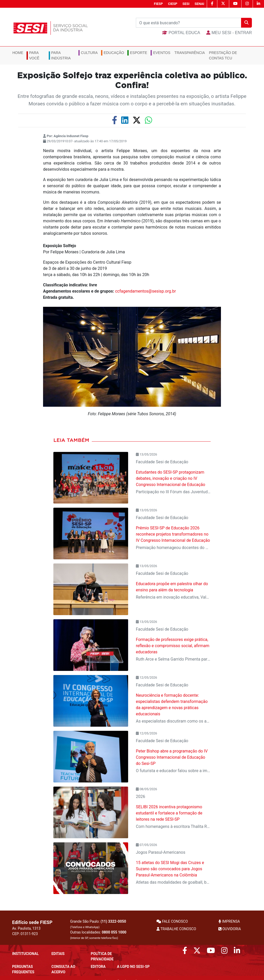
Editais (58, 954)
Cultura (89, 53)
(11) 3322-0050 (113, 921)
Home (18, 53)
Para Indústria (61, 55)
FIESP (158, 4)
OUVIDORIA (230, 929)
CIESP (173, 4)
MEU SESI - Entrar (229, 33)
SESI (186, 4)
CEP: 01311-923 (25, 934)
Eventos (162, 53)
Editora (98, 967)
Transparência (190, 53)
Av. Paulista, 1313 (26, 928)
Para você (34, 55)
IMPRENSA (229, 921)
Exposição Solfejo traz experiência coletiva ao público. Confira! (132, 81)
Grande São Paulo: (98, 924)
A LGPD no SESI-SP (133, 967)
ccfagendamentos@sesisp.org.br (145, 291)
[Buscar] (189, 23)
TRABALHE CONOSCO (176, 929)
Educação (114, 53)
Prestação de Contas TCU (223, 55)
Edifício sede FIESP (32, 922)
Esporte (139, 53)
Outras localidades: (98, 935)
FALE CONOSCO (172, 921)
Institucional (25, 954)
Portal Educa (181, 33)
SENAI (199, 4)
